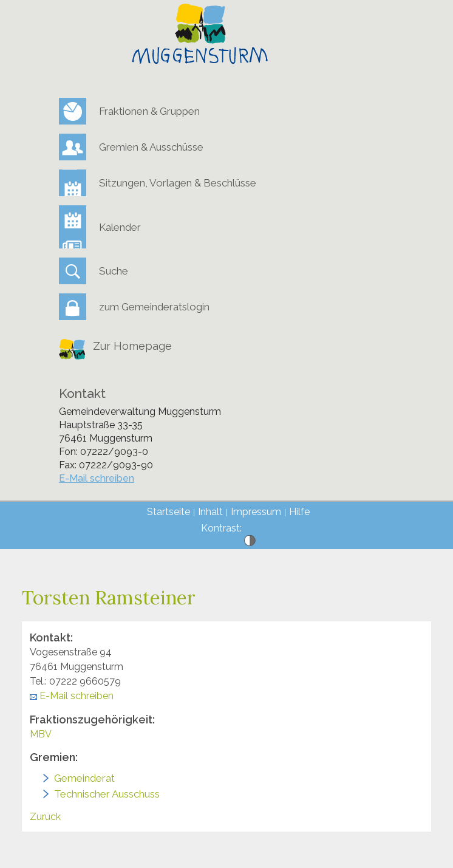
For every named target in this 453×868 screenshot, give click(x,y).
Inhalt (210, 512)
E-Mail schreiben (97, 478)
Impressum (256, 512)
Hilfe (299, 512)
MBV (41, 734)
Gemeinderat (84, 778)
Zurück (45, 817)
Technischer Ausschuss (107, 794)
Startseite (169, 512)
